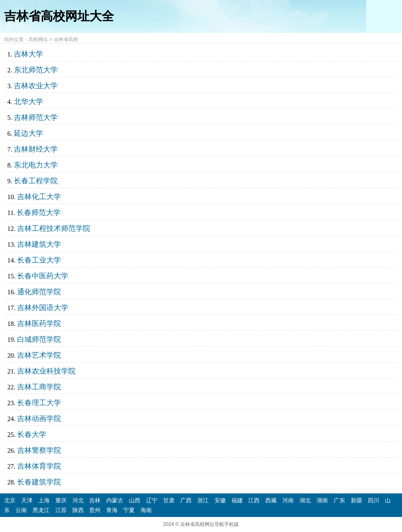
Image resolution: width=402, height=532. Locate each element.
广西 (186, 500)
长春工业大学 (39, 260)
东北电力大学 (36, 165)
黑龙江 (41, 510)
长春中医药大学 (43, 276)
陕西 (78, 510)
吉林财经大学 (36, 149)
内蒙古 (115, 500)
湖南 (322, 500)
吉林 (95, 500)
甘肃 (169, 500)
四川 (374, 500)
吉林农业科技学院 (46, 371)
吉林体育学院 (39, 466)
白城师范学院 (39, 339)
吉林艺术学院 (39, 355)
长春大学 (32, 434)
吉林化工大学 (39, 197)
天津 (27, 500)
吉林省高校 (66, 39)
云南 (21, 510)
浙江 (203, 500)
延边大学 (28, 133)
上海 (44, 500)
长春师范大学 (39, 213)
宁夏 (129, 510)
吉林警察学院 (39, 450)
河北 (78, 500)
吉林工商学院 (39, 387)
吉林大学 (28, 54)
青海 (112, 510)
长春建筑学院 (39, 482)
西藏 (271, 500)
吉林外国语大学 (43, 308)
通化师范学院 (39, 292)
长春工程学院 (36, 181)
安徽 (220, 500)
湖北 (305, 500)
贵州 (95, 510)
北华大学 (28, 102)
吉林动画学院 (39, 419)
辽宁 (152, 500)
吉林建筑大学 (39, 244)
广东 (339, 500)
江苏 (61, 510)
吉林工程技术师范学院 (54, 228)
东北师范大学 (36, 70)
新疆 (356, 500)
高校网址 (38, 39)
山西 (135, 500)
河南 (288, 500)
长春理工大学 (39, 403)
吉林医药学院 (39, 324)
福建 (237, 500)
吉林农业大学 (36, 86)
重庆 (61, 500)
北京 (10, 500)
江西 (254, 500)
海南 (146, 510)
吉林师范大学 (36, 117)
